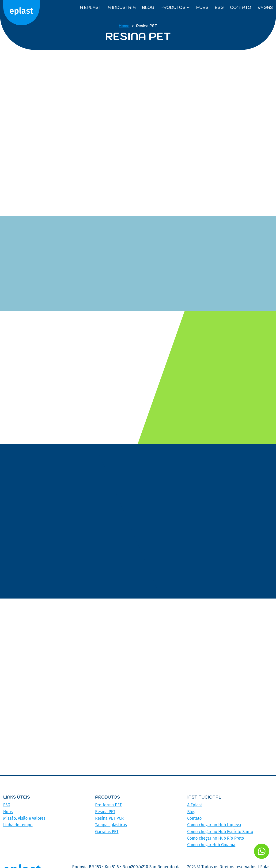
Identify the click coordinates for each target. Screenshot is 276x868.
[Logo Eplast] (22, 7)
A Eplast (91, 7)
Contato (241, 7)
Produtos (173, 7)
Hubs (202, 7)
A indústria (122, 7)
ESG (219, 7)
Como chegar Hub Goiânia (212, 844)
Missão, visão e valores (25, 818)
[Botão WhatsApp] (260, 850)
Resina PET (106, 811)
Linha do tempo (18, 825)
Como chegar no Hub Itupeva (215, 825)
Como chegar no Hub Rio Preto (216, 838)
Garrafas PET (107, 831)
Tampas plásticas (112, 825)
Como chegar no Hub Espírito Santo (221, 831)
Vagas (265, 7)
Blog (148, 7)
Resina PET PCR (110, 818)
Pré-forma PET (109, 805)
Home (124, 26)
